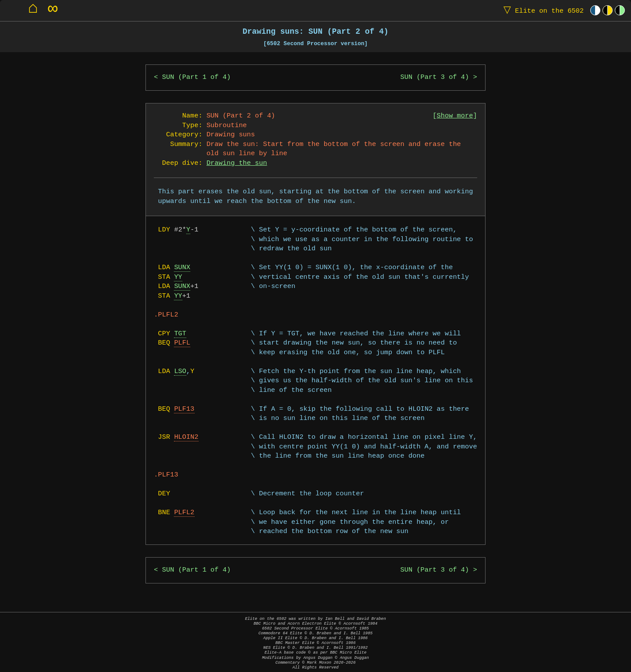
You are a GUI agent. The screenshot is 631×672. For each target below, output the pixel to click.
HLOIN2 (186, 437)
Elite (542, 10)
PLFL (182, 343)
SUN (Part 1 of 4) (197, 77)
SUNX (182, 268)
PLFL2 (184, 513)
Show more (455, 116)
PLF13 (184, 409)
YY (178, 277)
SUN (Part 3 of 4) (435, 77)
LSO (180, 372)
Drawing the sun (237, 163)
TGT (180, 334)
